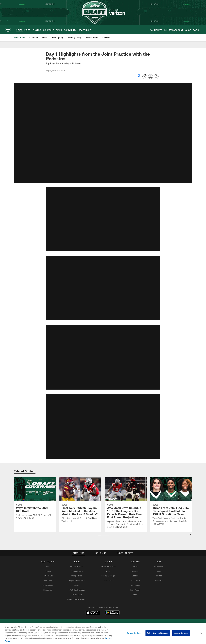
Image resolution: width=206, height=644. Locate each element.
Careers (48, 571)
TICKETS (77, 562)
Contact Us (48, 590)
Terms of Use (48, 576)
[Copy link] (156, 77)
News (159, 562)
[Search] (152, 30)
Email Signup (48, 585)
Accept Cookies (181, 633)
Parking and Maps (108, 576)
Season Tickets (77, 571)
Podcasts (159, 580)
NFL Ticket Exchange (77, 590)
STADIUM (108, 562)
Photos (159, 576)
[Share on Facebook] (139, 78)
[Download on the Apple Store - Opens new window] (93, 613)
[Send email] (150, 78)
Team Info (135, 562)
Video (159, 571)
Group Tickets (77, 576)
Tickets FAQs (77, 595)
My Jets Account (77, 566)
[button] (103, 288)
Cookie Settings (134, 633)
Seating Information (108, 566)
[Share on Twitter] (145, 78)
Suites (77, 585)
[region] (103, 633)
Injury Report (135, 590)
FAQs (48, 566)
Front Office (135, 580)
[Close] (201, 633)
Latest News (159, 566)
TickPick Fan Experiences (77, 599)
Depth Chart (135, 585)
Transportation (108, 580)
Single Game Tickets (77, 580)
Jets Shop (48, 580)
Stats (135, 595)
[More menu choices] (95, 30)
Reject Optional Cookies (158, 633)
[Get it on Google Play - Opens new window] (112, 614)
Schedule (135, 571)
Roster (135, 566)
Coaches (135, 576)
